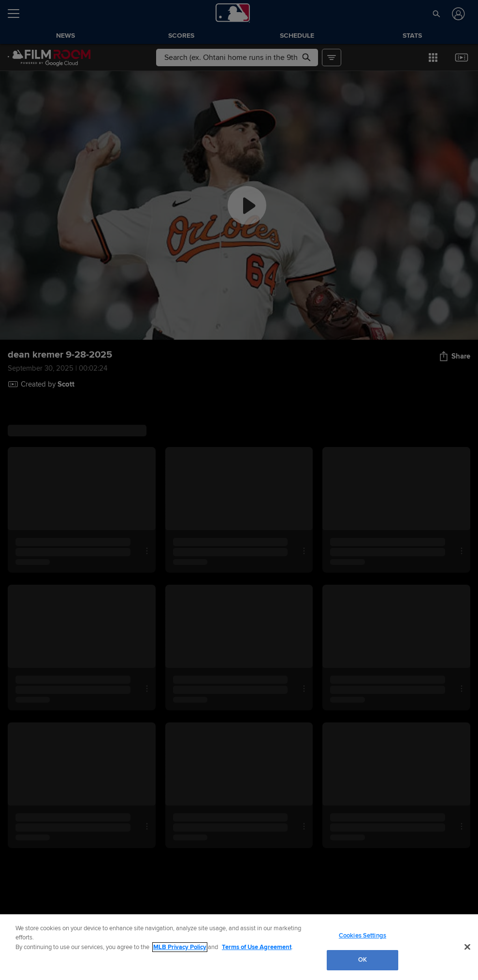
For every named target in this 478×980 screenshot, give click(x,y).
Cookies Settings (362, 936)
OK (362, 960)
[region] (239, 947)
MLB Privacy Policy (180, 947)
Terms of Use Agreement (257, 947)
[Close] (467, 947)
